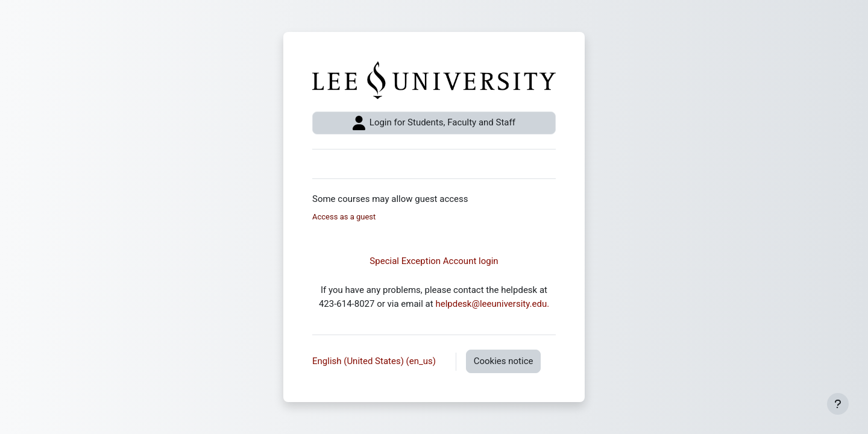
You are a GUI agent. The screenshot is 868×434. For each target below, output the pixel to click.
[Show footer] (838, 404)
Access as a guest (344, 217)
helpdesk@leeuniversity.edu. (492, 304)
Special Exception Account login (434, 261)
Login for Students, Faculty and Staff (434, 123)
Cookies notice (504, 361)
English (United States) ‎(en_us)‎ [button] (375, 361)
